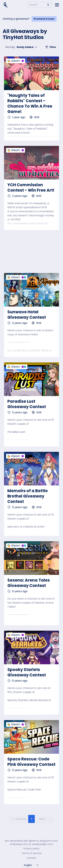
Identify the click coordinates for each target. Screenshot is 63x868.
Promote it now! (44, 19)
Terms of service (32, 853)
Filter (51, 47)
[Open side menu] (57, 5)
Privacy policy (32, 849)
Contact (32, 858)
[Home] (6, 5)
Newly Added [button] (21, 47)
